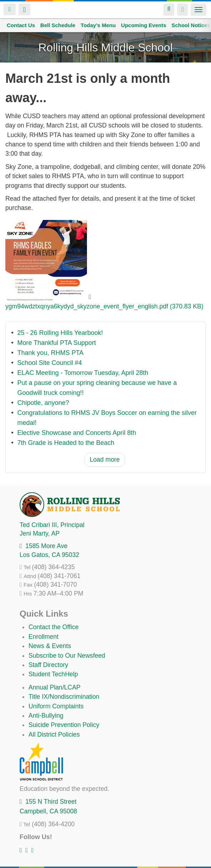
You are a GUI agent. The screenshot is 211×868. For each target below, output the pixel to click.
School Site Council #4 (50, 363)
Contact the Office (54, 627)
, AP (40, 533)
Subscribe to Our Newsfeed (67, 656)
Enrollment (43, 637)
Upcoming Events (144, 25)
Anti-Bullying (46, 716)
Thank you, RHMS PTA (51, 353)
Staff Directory (48, 665)
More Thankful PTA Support (57, 343)
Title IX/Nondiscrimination (64, 697)
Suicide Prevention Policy (64, 725)
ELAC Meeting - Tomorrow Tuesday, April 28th (83, 373)
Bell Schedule (58, 25)
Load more (105, 460)
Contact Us (21, 25)
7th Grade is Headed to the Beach (66, 443)
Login (10, 9)
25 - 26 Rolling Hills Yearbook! (60, 333)
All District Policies (54, 734)
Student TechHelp (53, 674)
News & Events (50, 646)
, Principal (52, 525)
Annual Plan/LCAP (55, 687)
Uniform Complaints (56, 706)
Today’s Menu (98, 25)
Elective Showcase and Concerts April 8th (77, 433)
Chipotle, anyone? (43, 403)
